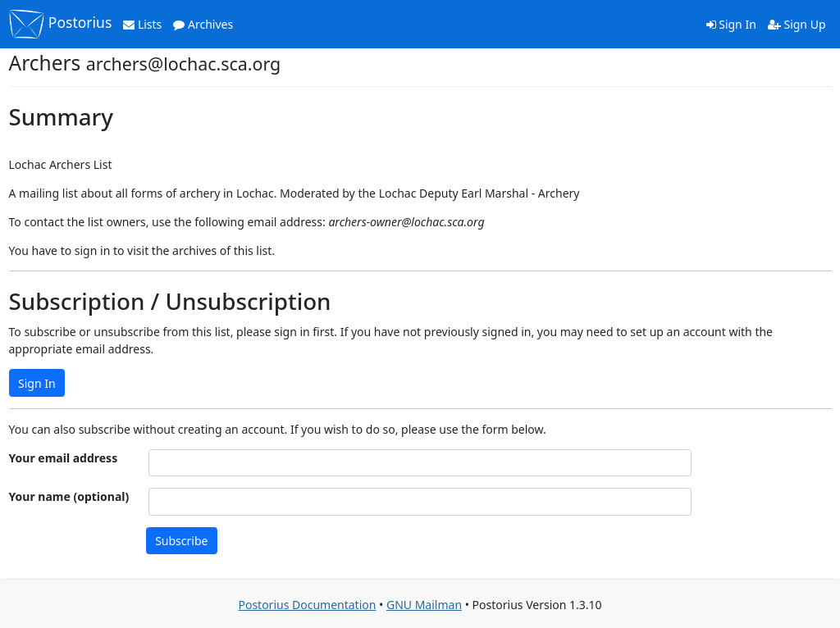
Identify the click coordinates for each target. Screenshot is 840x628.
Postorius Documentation (307, 605)
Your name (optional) (69, 496)
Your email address (64, 458)
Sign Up (797, 24)
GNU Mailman (424, 605)
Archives (203, 24)
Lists (142, 24)
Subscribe (181, 541)
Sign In (731, 24)
